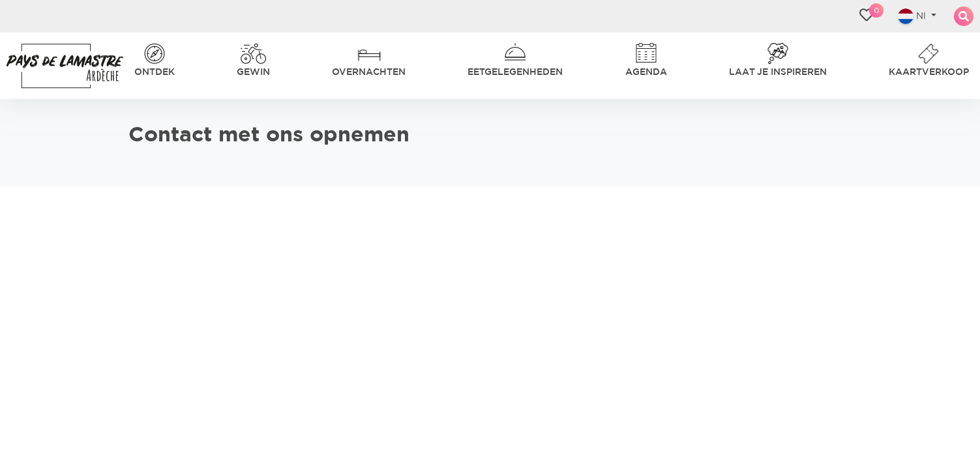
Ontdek (183, 39)
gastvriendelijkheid (171, 90)
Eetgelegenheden (447, 39)
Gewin (246, 39)
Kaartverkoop (775, 39)
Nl (903, 39)
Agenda (548, 39)
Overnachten (328, 39)
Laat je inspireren (650, 39)
